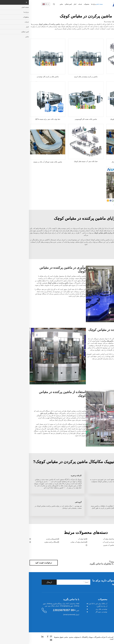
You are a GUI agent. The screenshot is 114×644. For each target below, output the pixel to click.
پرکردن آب (110, 539)
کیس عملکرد (40, 4)
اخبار (46, 4)
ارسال (20, 582)
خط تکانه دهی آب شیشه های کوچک (57, 161)
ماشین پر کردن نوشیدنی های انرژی (57, 77)
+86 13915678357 (35, 610)
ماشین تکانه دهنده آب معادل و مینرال (95, 162)
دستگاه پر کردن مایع (107, 542)
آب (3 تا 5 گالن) (73, 606)
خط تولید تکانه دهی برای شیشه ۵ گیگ (19, 119)
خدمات (51, 4)
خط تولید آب (53, 539)
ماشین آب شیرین (80, 545)
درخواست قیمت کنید (15, 563)
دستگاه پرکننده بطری (22, 542)
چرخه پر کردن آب (80, 542)
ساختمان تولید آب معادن (49, 542)
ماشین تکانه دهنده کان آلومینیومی (57, 119)
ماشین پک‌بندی (109, 545)
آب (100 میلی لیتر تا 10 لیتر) (69, 604)
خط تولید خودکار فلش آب (95, 76)
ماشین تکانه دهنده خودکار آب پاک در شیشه (19, 162)
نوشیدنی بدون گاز (73, 612)
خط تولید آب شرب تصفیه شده (95, 205)
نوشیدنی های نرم (73, 609)
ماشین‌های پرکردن (23, 539)
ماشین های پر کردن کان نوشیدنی (19, 77)
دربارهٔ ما (65, 4)
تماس (33, 4)
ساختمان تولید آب (80, 539)
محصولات (58, 4)
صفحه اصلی (71, 4)
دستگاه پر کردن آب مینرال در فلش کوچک (95, 119)
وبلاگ (99, 620)
